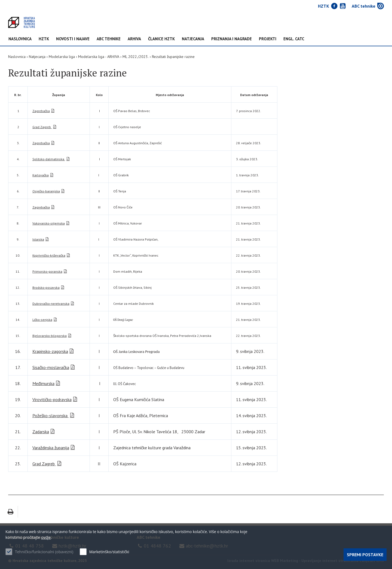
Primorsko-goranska (47, 271)
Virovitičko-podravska (52, 399)
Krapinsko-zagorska (50, 351)
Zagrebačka (41, 111)
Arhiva (134, 39)
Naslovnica (20, 39)
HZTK (44, 39)
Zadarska (41, 432)
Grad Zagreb (42, 127)
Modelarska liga (62, 57)
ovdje (46, 537)
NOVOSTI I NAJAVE (73, 39)
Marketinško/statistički (109, 552)
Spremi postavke (365, 555)
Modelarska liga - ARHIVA (99, 57)
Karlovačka (41, 175)
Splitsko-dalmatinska (49, 159)
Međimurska (43, 383)
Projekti (268, 39)
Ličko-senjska (42, 320)
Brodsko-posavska (46, 287)
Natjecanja (193, 39)
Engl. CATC (294, 39)
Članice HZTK (161, 39)
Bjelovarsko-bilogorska (50, 336)
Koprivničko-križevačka (49, 255)
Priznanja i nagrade (232, 39)
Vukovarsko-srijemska (49, 223)
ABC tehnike (109, 39)
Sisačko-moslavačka (51, 367)
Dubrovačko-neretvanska (51, 304)
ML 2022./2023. (136, 57)
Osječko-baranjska (46, 191)
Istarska (38, 239)
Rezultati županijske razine (173, 57)
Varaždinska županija (51, 448)
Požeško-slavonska (50, 416)
